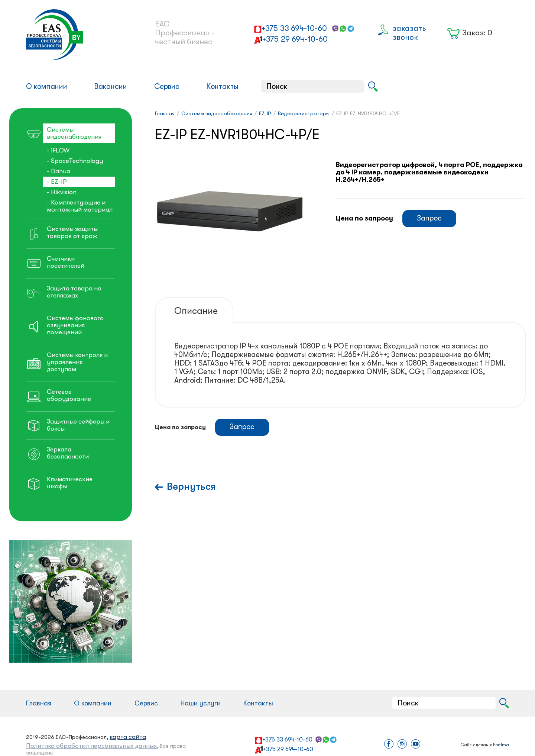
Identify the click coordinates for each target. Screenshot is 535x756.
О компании (47, 86)
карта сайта (128, 737)
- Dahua (59, 171)
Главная (39, 703)
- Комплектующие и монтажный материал (80, 206)
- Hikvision (62, 192)
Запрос (429, 218)
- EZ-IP (57, 182)
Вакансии (111, 86)
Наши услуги (201, 703)
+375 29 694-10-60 (295, 39)
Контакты (222, 86)
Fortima (501, 745)
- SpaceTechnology (75, 161)
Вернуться (191, 487)
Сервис (167, 86)
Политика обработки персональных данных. (92, 746)
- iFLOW (58, 150)
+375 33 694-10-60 (294, 28)
